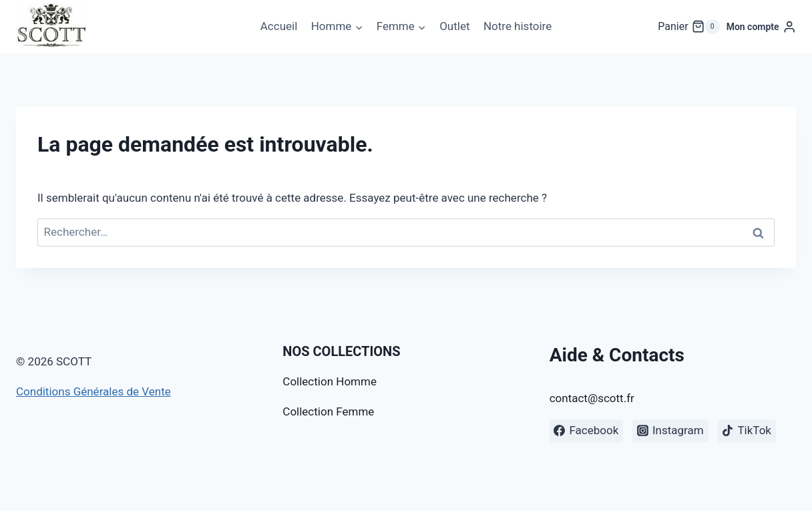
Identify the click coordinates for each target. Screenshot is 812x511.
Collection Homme (330, 381)
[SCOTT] (51, 27)
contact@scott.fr (592, 398)
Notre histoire (518, 26)
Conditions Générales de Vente (93, 391)
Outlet (454, 26)
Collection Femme (328, 411)
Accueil (279, 26)
